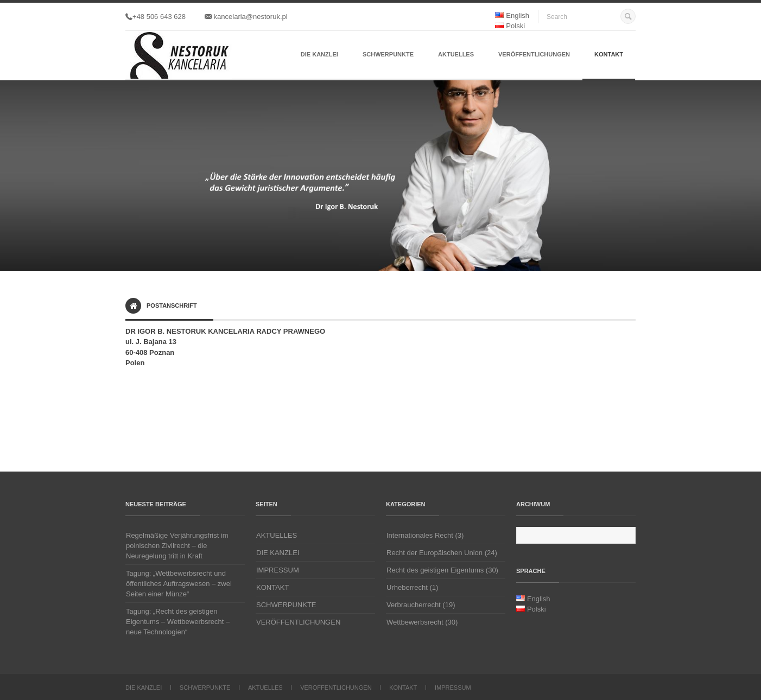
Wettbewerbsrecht (415, 622)
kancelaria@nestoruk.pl (246, 17)
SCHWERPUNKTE (388, 54)
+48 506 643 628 (156, 17)
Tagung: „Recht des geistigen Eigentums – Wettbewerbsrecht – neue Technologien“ (178, 622)
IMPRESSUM (278, 570)
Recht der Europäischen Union (435, 553)
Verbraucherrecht (414, 605)
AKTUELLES (456, 54)
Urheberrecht (407, 587)
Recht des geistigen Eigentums (435, 570)
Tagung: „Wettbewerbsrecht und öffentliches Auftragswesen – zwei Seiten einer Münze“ (179, 584)
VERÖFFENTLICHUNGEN (534, 54)
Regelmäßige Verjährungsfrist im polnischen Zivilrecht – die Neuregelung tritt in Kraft (177, 546)
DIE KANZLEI (319, 54)
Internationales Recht (420, 535)
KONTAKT (609, 54)
